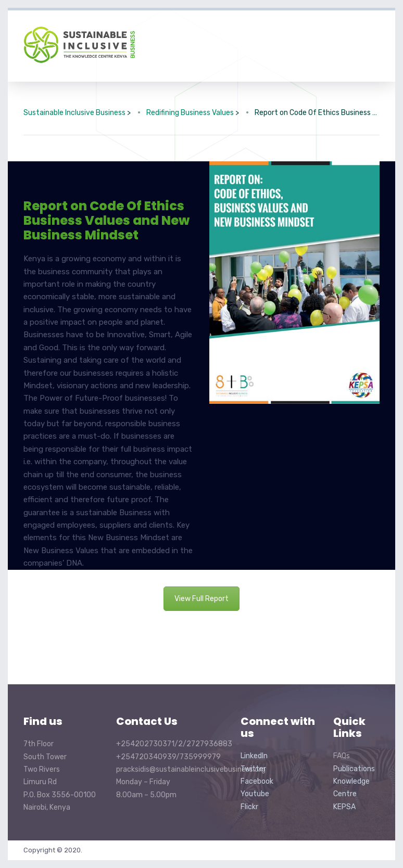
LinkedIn (254, 756)
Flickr (249, 807)
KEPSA (344, 807)
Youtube (255, 794)
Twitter (253, 769)
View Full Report (201, 599)
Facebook (257, 781)
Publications (354, 769)
